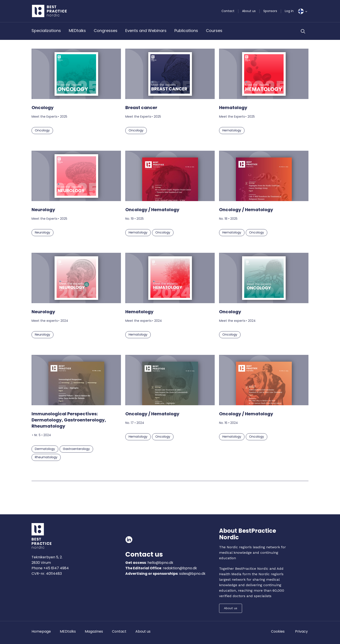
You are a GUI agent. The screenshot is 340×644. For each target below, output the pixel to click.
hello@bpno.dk (160, 563)
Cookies (278, 631)
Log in (289, 11)
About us (249, 11)
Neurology (43, 210)
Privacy (301, 631)
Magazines (94, 631)
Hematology (233, 108)
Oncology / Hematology (152, 210)
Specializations (46, 31)
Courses (214, 31)
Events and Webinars (146, 31)
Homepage (41, 631)
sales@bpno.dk (192, 574)
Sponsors (270, 11)
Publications (186, 31)
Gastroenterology (76, 449)
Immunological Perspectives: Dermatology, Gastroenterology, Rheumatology (69, 420)
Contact (228, 11)
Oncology (43, 108)
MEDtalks (77, 31)
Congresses (106, 31)
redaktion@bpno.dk (180, 568)
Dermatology (45, 449)
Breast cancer (141, 108)
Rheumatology (46, 457)
